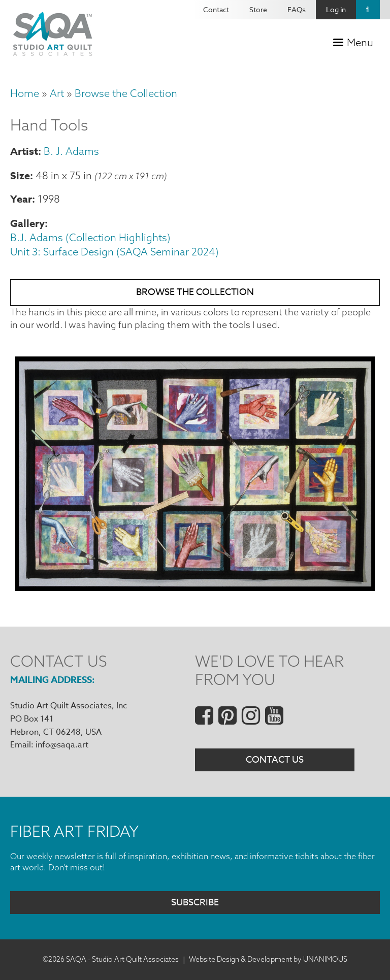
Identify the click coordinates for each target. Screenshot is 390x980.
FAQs (297, 9)
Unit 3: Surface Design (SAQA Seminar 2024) (115, 252)
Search (368, 10)
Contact (216, 9)
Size (20, 175)
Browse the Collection (126, 93)
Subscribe (195, 903)
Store (258, 9)
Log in (336, 9)
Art (57, 93)
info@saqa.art (62, 745)
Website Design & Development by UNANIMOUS (268, 959)
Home (25, 93)
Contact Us (275, 760)
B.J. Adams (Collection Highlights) (90, 237)
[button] (195, 588)
